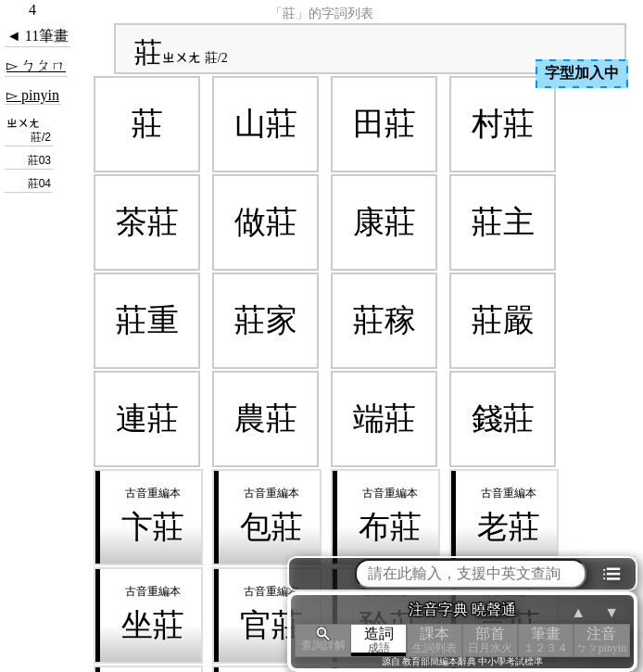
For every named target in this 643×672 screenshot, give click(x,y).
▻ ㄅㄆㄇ (36, 65)
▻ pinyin (33, 95)
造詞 (379, 640)
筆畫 (546, 640)
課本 (435, 640)
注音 (601, 640)
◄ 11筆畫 (38, 36)
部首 (490, 640)
